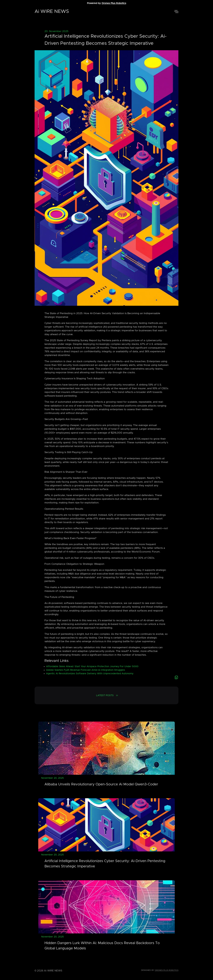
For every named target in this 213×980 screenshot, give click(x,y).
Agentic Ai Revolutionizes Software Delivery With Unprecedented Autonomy (90, 674)
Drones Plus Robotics (114, 3)
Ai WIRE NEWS (52, 12)
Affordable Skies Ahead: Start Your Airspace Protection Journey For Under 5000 (92, 666)
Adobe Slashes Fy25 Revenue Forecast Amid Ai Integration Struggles (86, 670)
